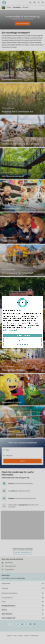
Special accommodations (10, 593)
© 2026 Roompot (34, 636)
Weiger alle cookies (22, 340)
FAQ (8, 578)
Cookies (20, 636)
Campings (5, 588)
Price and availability (22, 23)
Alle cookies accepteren (23, 336)
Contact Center (21, 578)
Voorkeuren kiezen (23, 344)
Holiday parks (6, 583)
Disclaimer (26, 636)
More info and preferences (22, 552)
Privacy (15, 636)
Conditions (9, 636)
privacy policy (14, 330)
